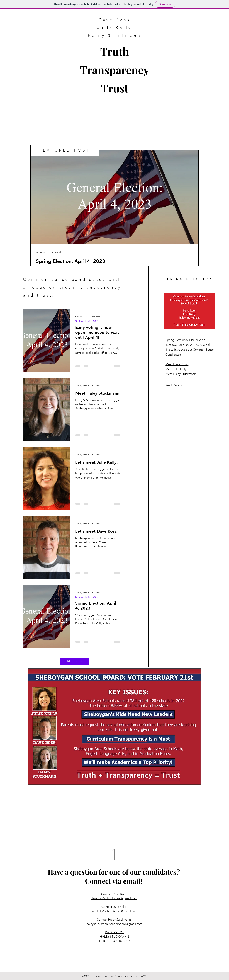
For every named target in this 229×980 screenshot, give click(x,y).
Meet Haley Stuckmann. (181, 374)
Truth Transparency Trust (114, 70)
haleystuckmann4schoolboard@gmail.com (114, 924)
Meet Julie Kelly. (177, 369)
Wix (146, 976)
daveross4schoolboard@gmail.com (114, 898)
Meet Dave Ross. (177, 364)
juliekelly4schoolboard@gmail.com (114, 911)
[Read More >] (178, 385)
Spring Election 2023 (87, 321)
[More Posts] (74, 661)
